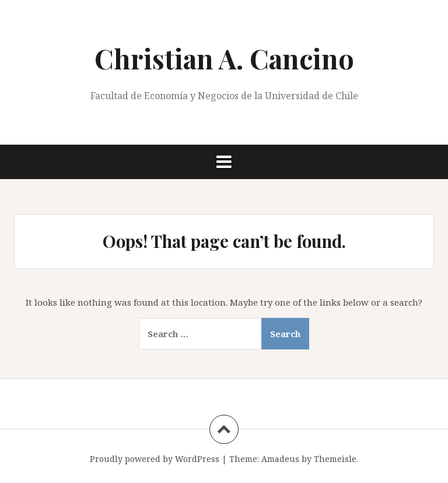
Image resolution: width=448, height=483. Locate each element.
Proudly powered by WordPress (155, 459)
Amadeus (280, 459)
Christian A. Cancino (224, 58)
